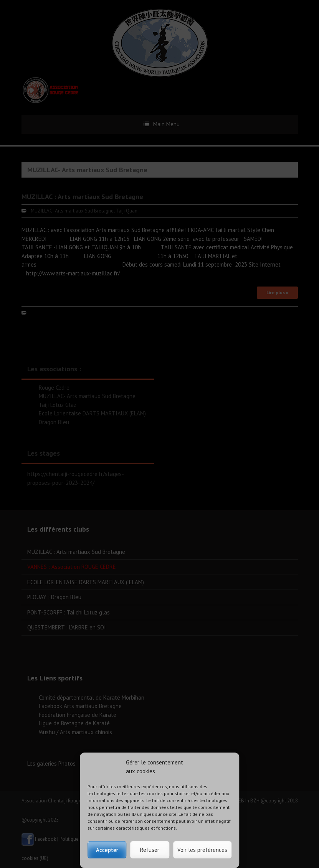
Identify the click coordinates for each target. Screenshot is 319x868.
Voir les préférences (202, 850)
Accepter (107, 850)
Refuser (150, 850)
